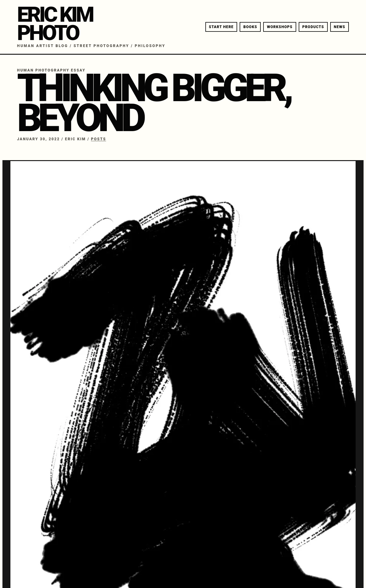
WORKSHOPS (280, 27)
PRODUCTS (313, 27)
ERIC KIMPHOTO (55, 24)
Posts (98, 139)
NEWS (340, 27)
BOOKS (250, 27)
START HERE (221, 27)
